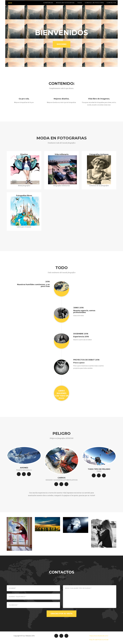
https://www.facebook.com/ (99, 636)
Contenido (48, 5)
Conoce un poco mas (94, 5)
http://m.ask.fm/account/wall (99, 640)
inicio (10, 5)
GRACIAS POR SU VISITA (61, 614)
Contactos (111, 5)
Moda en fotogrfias (65, 5)
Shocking (62, 44)
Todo (80, 5)
